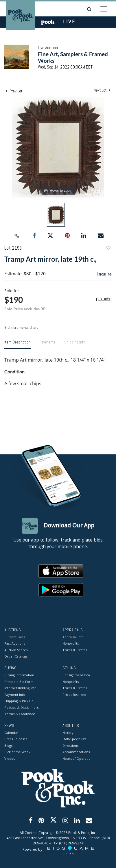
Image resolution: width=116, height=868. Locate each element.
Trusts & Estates (75, 650)
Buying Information (19, 675)
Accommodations (76, 752)
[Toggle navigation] (104, 9)
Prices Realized (74, 695)
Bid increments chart (21, 327)
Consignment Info (76, 675)
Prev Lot (14, 91)
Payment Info (15, 695)
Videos (10, 758)
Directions (70, 746)
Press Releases (16, 739)
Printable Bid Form (19, 682)
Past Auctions (15, 644)
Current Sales (15, 637)
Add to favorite (108, 249)
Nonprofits (71, 644)
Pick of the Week (17, 752)
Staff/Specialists (74, 739)
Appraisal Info (73, 637)
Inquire (104, 274)
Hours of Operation (78, 758)
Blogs (8, 746)
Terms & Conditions (20, 714)
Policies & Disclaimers (21, 707)
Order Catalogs (16, 657)
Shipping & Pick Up (19, 701)
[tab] (18, 344)
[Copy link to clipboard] (17, 236)
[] (104, 299)
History (68, 733)
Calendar (11, 733)
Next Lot (102, 90)
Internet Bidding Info (20, 688)
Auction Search (16, 650)
